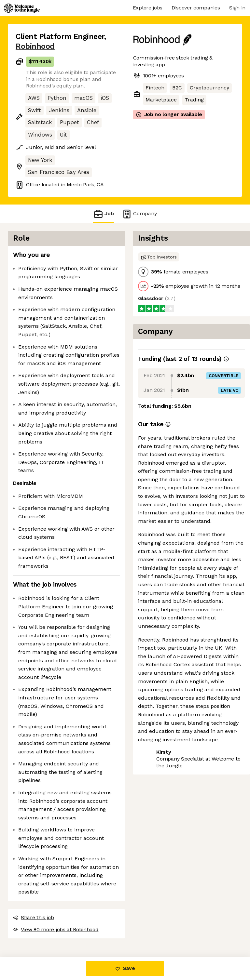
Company (139, 214)
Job (104, 214)
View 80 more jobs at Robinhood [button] (56, 929)
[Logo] (22, 8)
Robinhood (35, 46)
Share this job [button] (34, 917)
